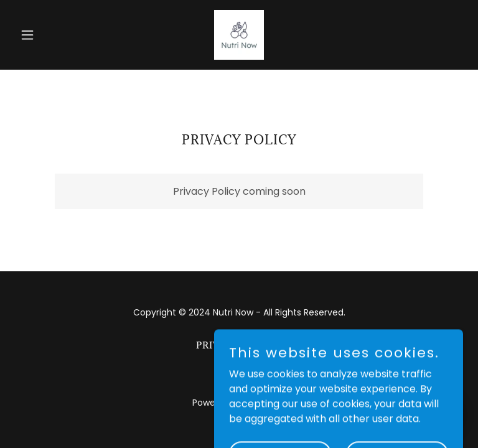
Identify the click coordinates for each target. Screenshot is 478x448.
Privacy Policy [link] (239, 345)
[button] (49, 35)
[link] (239, 35)
